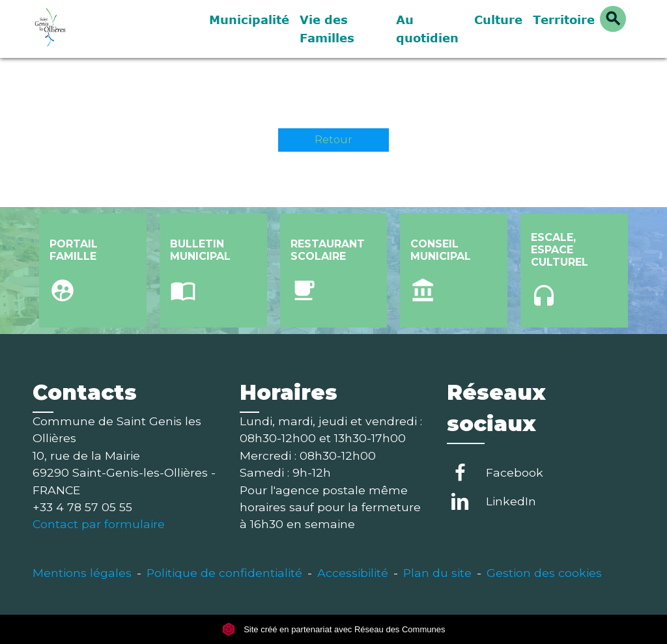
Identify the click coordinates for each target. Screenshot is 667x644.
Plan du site (437, 573)
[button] (613, 19)
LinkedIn (511, 501)
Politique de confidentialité (224, 573)
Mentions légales (82, 573)
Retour (333, 140)
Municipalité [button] (249, 20)
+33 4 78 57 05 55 (82, 507)
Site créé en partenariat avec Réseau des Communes (334, 629)
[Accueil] (112, 29)
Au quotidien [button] (427, 29)
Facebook (515, 472)
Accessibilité (353, 573)
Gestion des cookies (544, 573)
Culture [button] (498, 20)
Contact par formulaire (99, 524)
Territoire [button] (564, 20)
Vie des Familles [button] (327, 29)
